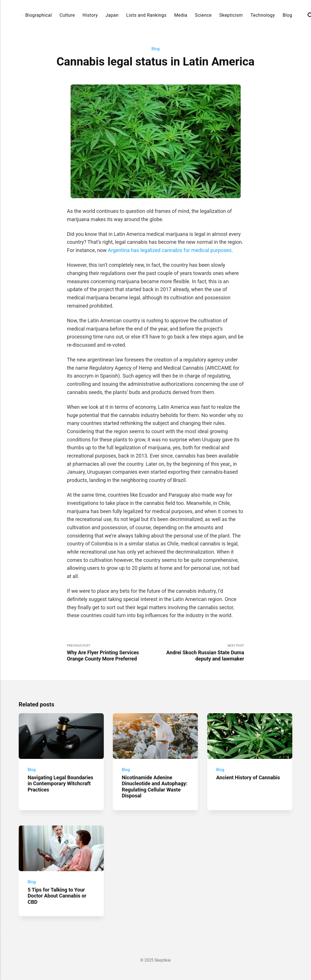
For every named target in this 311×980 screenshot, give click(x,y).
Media (181, 15)
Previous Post (111, 653)
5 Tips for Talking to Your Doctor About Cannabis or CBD (57, 896)
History (90, 15)
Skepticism (231, 15)
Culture (67, 15)
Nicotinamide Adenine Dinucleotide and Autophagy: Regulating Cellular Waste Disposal (155, 787)
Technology (263, 15)
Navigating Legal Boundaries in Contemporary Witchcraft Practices (60, 784)
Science (203, 15)
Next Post (200, 653)
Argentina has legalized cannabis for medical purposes (170, 250)
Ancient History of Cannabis (248, 777)
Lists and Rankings (146, 15)
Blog (287, 15)
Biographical (39, 15)
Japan (112, 15)
